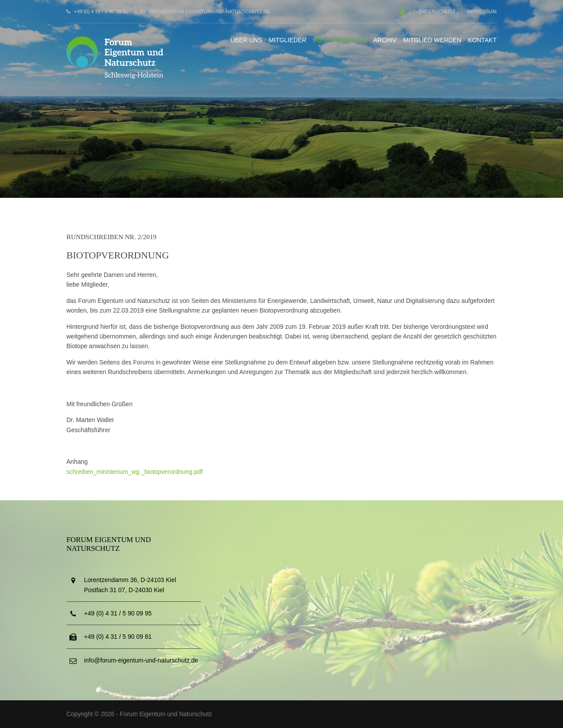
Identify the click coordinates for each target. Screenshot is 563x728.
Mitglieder (288, 40)
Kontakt (482, 40)
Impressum (482, 11)
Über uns (246, 40)
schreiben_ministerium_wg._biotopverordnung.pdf (135, 472)
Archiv (385, 40)
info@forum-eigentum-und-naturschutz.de (210, 11)
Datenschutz (437, 11)
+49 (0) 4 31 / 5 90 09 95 (101, 11)
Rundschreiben (340, 40)
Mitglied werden (432, 40)
